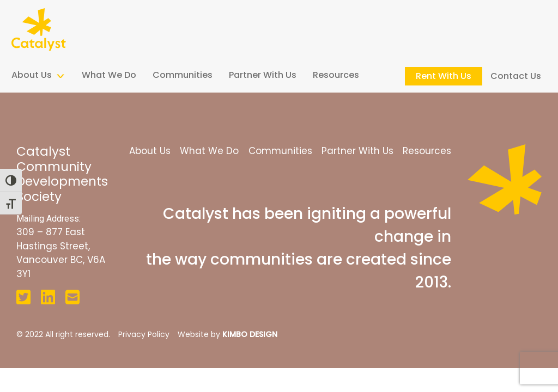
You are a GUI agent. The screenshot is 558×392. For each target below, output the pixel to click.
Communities (183, 75)
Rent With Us (444, 76)
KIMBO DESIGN (250, 334)
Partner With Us (263, 75)
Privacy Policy (144, 334)
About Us (32, 75)
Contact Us (516, 76)
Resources (336, 75)
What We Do (109, 75)
